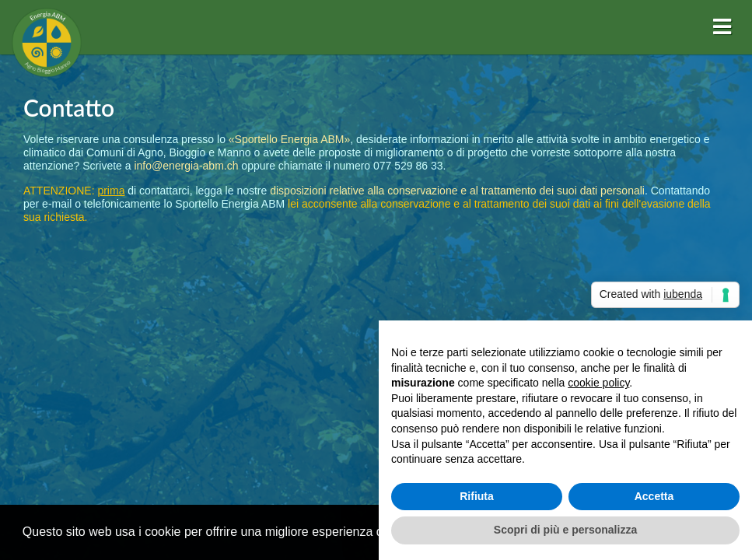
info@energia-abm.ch (186, 166)
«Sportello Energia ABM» (289, 139)
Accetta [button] (654, 496)
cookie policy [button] (598, 383)
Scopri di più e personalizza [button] (565, 530)
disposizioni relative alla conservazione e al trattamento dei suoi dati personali (457, 191)
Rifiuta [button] (477, 496)
